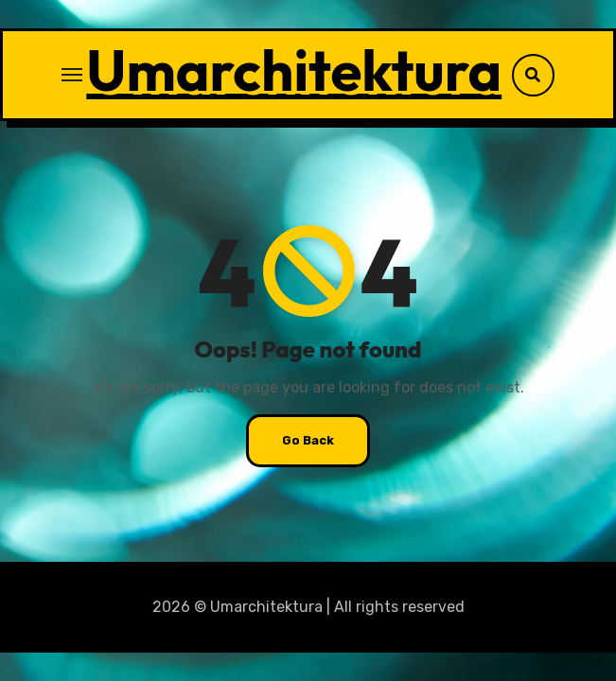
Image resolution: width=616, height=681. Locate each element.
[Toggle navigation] (72, 75)
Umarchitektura (294, 70)
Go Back (308, 440)
